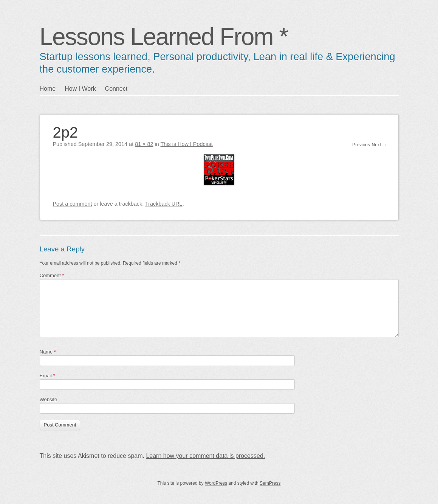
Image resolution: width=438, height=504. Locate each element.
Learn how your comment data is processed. (205, 456)
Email (47, 376)
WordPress (216, 483)
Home (48, 89)
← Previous (358, 145)
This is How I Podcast (187, 144)
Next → (379, 145)
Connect (116, 89)
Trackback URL (164, 204)
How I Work (80, 89)
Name (48, 352)
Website (49, 399)
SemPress (270, 483)
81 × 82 (144, 144)
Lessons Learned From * (164, 37)
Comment (52, 275)
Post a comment (73, 204)
